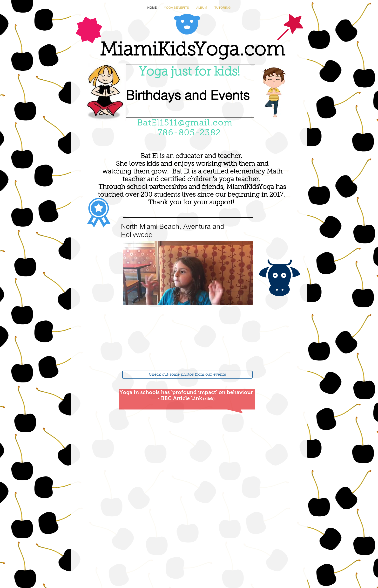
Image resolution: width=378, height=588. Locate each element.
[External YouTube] (106, 338)
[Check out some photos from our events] (187, 375)
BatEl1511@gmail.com (185, 124)
